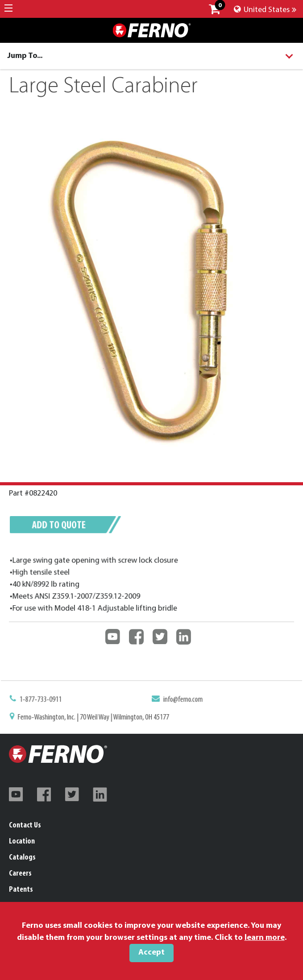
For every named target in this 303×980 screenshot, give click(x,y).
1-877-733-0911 (44, 700)
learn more (265, 938)
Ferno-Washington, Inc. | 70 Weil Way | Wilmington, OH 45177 (95, 718)
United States (265, 10)
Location (22, 841)
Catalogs (22, 858)
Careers (20, 874)
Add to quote (62, 527)
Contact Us (25, 825)
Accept (151, 953)
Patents (21, 890)
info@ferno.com (182, 700)
